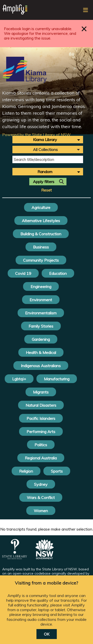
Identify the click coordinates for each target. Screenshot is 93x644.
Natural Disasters (41, 405)
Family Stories (41, 326)
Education (58, 273)
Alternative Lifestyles (41, 221)
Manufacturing (57, 379)
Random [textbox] (45, 172)
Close (84, 29)
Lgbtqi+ (19, 379)
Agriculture (41, 207)
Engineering (41, 287)
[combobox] (48, 140)
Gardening (41, 339)
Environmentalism (41, 313)
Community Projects (41, 260)
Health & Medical (41, 352)
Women (41, 511)
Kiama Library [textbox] (45, 140)
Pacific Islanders (41, 418)
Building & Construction (41, 234)
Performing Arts (41, 432)
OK (47, 634)
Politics (41, 445)
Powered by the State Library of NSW (36, 135)
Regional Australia (41, 458)
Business (41, 247)
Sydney (41, 484)
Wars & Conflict (41, 497)
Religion (26, 471)
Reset (46, 190)
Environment (41, 300)
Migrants (41, 392)
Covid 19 (23, 273)
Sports (57, 471)
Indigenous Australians (41, 366)
